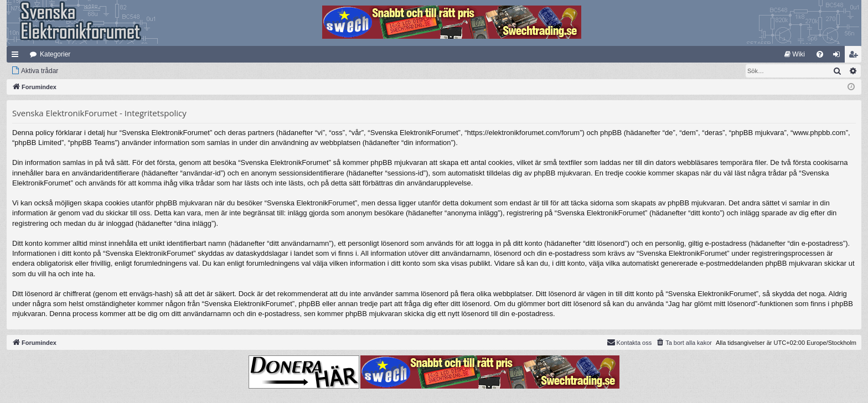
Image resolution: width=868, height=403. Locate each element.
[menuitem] (795, 54)
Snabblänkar (17, 56)
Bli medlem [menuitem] (856, 56)
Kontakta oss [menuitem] (629, 342)
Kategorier (55, 54)
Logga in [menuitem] (839, 56)
